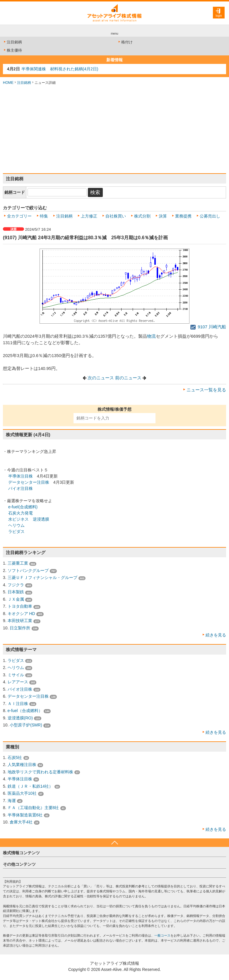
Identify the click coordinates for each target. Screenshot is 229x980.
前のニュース (128, 378)
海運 (12, 801)
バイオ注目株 (20, 488)
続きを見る (216, 635)
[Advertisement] (114, 129)
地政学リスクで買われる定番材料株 (40, 772)
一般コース (162, 935)
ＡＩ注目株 (18, 704)
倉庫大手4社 (21, 822)
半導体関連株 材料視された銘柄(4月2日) (60, 69)
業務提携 (183, 216)
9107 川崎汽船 (208, 327)
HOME (8, 83)
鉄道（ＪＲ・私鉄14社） (30, 786)
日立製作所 (20, 628)
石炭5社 (15, 757)
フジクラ (16, 585)
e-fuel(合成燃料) (23, 507)
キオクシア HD (21, 614)
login (219, 16)
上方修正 (89, 216)
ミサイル (16, 675)
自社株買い (116, 216)
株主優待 (12, 50)
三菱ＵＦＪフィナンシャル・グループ (42, 578)
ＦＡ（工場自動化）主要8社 (33, 808)
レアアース (18, 682)
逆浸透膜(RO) (20, 718)
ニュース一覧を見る (206, 390)
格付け (125, 42)
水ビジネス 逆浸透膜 (29, 519)
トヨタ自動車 (20, 606)
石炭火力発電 (20, 513)
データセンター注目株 (29, 482)
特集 (44, 216)
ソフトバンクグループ (28, 570)
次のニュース (101, 378)
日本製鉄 (16, 592)
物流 (151, 336)
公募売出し (210, 216)
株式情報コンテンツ (21, 853)
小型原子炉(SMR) (26, 725)
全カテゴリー (19, 216)
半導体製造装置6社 (25, 815)
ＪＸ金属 (16, 599)
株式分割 (142, 216)
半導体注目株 (20, 476)
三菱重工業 (18, 563)
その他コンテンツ (19, 864)
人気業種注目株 (22, 765)
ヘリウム (16, 525)
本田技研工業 (20, 621)
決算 (163, 216)
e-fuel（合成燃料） (25, 711)
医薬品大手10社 (22, 793)
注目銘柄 (12, 42)
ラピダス (16, 531)
